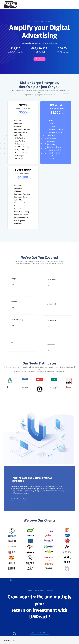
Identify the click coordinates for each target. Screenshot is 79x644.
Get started (39, 59)
